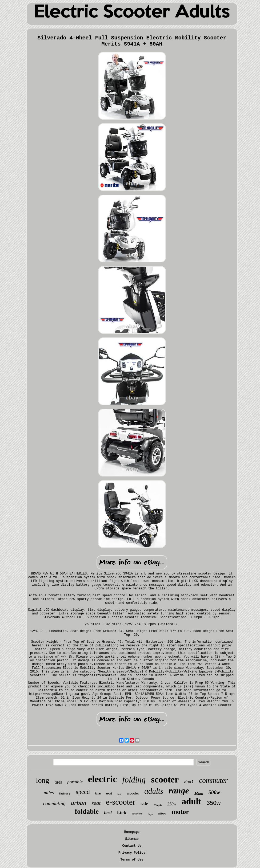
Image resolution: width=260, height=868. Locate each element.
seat (96, 803)
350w (214, 803)
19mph (158, 805)
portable (75, 782)
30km (199, 794)
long (43, 780)
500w (214, 792)
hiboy (162, 813)
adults (154, 791)
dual (189, 782)
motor (180, 812)
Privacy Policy (132, 853)
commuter (213, 780)
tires (58, 782)
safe (144, 804)
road (109, 793)
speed (83, 792)
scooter (165, 779)
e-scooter (121, 802)
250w (172, 804)
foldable (87, 811)
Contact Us (132, 846)
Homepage (132, 832)
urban (79, 803)
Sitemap (132, 839)
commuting (54, 803)
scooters (137, 813)
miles (49, 793)
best (108, 813)
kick (122, 812)
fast (119, 794)
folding (134, 780)
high (150, 814)
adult (191, 801)
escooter (133, 793)
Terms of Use (132, 860)
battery (65, 793)
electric (103, 779)
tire (98, 793)
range (179, 790)
